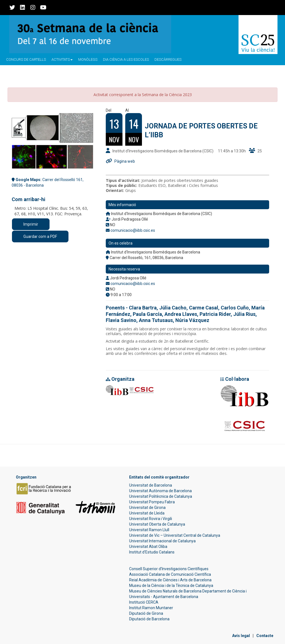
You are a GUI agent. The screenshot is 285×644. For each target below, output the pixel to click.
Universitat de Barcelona (151, 485)
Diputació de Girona (146, 613)
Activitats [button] (62, 59)
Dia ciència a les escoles (126, 59)
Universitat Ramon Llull (149, 530)
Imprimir (31, 224)
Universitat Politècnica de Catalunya (161, 496)
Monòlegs (88, 59)
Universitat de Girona (147, 508)
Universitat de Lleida (147, 513)
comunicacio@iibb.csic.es (133, 230)
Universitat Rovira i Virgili (151, 519)
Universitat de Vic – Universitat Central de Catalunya (175, 535)
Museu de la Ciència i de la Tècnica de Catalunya (171, 586)
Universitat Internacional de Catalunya (162, 541)
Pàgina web (125, 161)
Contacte (265, 636)
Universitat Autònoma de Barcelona (160, 491)
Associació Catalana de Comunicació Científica (170, 574)
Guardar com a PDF (40, 236)
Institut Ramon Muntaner (151, 608)
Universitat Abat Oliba (148, 547)
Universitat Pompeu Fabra (152, 502)
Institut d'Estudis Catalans (152, 552)
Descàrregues (168, 59)
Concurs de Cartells (26, 59)
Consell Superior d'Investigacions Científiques (169, 569)
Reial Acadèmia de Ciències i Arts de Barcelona (170, 580)
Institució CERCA (144, 602)
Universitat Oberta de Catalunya (157, 524)
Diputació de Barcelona (149, 619)
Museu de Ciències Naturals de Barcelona (165, 591)
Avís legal (241, 636)
